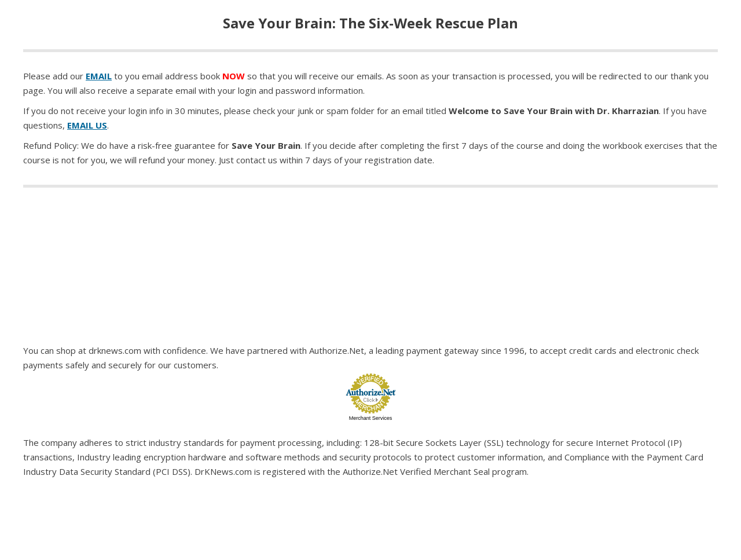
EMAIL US (87, 125)
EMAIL (99, 76)
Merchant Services (371, 418)
